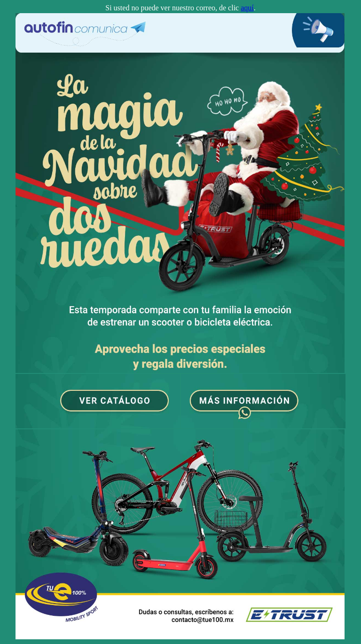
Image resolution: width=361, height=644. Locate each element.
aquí (247, 8)
